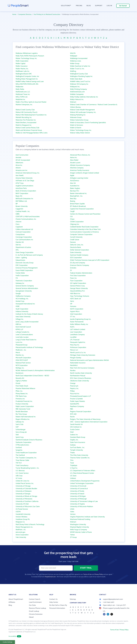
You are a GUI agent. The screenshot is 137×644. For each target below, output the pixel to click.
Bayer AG (19, 196)
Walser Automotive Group (79, 120)
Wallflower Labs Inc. (23, 71)
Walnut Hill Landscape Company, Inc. (83, 112)
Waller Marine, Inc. (22, 69)
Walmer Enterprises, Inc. (24, 105)
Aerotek (18, 158)
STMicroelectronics (22, 445)
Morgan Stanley (76, 358)
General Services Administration (27, 288)
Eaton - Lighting (21, 258)
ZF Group (73, 537)
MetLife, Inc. (20, 355)
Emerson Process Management (27, 268)
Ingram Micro (75, 312)
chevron (18, 222)
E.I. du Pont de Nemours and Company (29, 255)
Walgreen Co (20, 522)
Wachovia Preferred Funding (80, 519)
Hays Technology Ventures (80, 296)
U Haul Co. (74, 468)
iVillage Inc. (20, 319)
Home (14, 14)
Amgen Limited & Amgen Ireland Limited (85, 173)
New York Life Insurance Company (82, 368)
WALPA (73, 53)
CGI (71, 217)
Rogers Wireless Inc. (23, 419)
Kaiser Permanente (77, 322)
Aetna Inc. (74, 158)
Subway (73, 445)
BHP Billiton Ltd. (21, 201)
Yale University (21, 537)
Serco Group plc (21, 432)
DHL (17, 250)
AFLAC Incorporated (23, 160)
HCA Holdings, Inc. (22, 299)
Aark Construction (22, 155)
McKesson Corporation (78, 347)
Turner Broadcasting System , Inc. (27, 468)
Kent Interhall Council (23, 327)
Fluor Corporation (76, 281)
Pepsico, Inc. (74, 389)
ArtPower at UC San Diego (25, 181)
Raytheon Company (77, 406)
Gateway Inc (20, 283)
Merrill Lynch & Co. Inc (78, 353)
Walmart (73, 102)
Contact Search (35, 599)
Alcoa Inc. (19, 165)
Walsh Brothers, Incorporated (26, 123)
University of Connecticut (79, 489)
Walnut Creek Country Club (25, 110)
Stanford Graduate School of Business (29, 440)
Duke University (76, 252)
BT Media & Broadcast (78, 206)
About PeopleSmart (16, 599)
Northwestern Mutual (78, 376)
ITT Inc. (73, 317)
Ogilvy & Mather (21, 381)
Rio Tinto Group (21, 414)
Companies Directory (25, 14)
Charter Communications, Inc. (26, 219)
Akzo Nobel (74, 160)
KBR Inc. (19, 324)
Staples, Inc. (74, 440)
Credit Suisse (75, 240)
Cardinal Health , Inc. (23, 211)
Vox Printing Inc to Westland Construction (47, 14)
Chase (72, 219)
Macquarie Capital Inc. (78, 342)
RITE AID (73, 414)
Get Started (123, 6)
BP (17, 204)
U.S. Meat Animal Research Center (82, 473)
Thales (72, 453)
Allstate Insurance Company (80, 165)
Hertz (72, 301)
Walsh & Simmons (77, 125)
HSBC (18, 306)
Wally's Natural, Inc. (77, 99)
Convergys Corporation (24, 237)
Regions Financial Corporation (81, 412)
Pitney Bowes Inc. (22, 394)
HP (71, 304)
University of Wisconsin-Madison (82, 507)
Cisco (17, 224)
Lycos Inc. (19, 342)
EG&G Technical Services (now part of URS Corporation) (90, 260)
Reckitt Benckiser (22, 412)
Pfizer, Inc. (19, 391)
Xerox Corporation (22, 535)
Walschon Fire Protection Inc (26, 120)
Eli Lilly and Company (78, 263)
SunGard (19, 448)
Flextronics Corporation (24, 281)
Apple (72, 176)
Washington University (78, 525)
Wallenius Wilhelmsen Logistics (27, 53)
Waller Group (75, 64)
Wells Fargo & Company (79, 530)
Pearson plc (74, 386)
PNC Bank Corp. (21, 396)
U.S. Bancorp (20, 471)
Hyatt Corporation (22, 309)
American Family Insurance (80, 170)
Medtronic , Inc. (21, 350)
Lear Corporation (76, 332)
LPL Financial (75, 340)
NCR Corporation (22, 365)
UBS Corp (19, 476)
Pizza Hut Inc (75, 394)
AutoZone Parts (21, 188)
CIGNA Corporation (77, 222)
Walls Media (20, 89)
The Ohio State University (79, 455)
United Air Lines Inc (22, 481)
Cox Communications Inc (24, 240)
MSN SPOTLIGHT (22, 360)
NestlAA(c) (74, 365)
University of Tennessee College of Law (84, 501)
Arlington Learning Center (79, 178)
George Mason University (79, 288)
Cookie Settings (8, 642)
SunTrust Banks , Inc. (77, 448)
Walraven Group (76, 117)
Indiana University (22, 312)
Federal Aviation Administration (81, 273)
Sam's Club (19, 424)
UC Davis (73, 476)
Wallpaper (74, 56)
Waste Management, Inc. (24, 527)
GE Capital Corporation (78, 283)
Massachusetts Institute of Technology (29, 347)
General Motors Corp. (78, 286)
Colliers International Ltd (24, 229)
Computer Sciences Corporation (81, 235)
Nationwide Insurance (78, 363)
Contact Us (53, 599)
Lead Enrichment (35, 602)
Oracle (18, 383)
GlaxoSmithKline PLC (77, 291)
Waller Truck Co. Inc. (77, 69)
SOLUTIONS (66, 6)
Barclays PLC (75, 191)
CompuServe (20, 235)
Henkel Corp (20, 301)
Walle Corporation (22, 61)
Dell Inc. (18, 245)
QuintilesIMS (75, 404)
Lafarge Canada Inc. (23, 332)
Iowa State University (23, 317)
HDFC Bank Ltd (75, 299)
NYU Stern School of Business (81, 378)
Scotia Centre (75, 430)
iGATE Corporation (77, 309)
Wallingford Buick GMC (24, 74)
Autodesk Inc (75, 186)
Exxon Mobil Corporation (24, 270)
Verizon (73, 514)
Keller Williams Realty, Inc (79, 324)
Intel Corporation (76, 314)
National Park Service (23, 363)
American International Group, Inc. (28, 173)
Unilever (73, 478)
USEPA (18, 512)
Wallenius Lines (76, 61)
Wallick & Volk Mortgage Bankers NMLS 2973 (31, 133)
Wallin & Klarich (76, 128)
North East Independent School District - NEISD (32, 376)
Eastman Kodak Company (79, 255)
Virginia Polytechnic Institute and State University (87, 517)
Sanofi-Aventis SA (76, 424)
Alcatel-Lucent (75, 163)
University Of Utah (22, 504)
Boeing (73, 201)
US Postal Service (22, 509)
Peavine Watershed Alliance (25, 389)
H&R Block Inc (75, 294)
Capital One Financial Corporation (82, 209)
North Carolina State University (81, 373)
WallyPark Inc (20, 99)
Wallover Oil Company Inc (79, 84)
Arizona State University (24, 178)
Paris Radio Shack (22, 386)
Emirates (73, 268)
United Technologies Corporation (82, 483)
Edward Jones (20, 260)
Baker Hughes (75, 188)
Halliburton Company (23, 296)
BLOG (89, 6)
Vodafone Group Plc (23, 519)
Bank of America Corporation (26, 191)
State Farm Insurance (78, 442)
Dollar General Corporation (80, 250)
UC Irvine (19, 478)
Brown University (22, 206)
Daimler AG (20, 242)
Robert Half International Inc (26, 417)
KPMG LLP (19, 329)
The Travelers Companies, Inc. (26, 458)
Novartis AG (20, 378)
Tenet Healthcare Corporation (26, 453)
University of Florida (77, 491)
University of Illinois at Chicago (26, 496)
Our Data (32, 605)
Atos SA (73, 183)
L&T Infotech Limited (78, 329)
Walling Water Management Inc (27, 79)
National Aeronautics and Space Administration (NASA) (89, 360)
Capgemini (19, 209)
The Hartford (20, 455)
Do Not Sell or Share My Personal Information (58, 607)
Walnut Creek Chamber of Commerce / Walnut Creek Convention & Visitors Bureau (94, 106)
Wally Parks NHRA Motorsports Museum (30, 56)
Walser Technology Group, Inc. (26, 58)
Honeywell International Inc (25, 304)
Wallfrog (73, 71)
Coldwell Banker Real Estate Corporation (84, 227)
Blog (10, 605)
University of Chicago (23, 486)
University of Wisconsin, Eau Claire (28, 507)
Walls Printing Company (79, 89)
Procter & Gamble (76, 399)
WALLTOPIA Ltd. (22, 97)
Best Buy (73, 199)
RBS (72, 409)
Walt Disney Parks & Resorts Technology (30, 525)
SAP (17, 427)
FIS (17, 278)
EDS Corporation (76, 258)
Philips (72, 391)
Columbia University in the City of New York (85, 229)
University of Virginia (77, 504)
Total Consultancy (22, 465)
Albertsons (19, 163)
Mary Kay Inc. (75, 345)
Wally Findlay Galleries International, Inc (84, 97)
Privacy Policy (99, 574)
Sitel (17, 435)
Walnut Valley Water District (80, 133)
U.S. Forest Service (22, 473)
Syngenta (19, 450)
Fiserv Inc (73, 278)
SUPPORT (99, 6)
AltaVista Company (77, 168)
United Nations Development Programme (85, 481)
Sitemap (73, 599)
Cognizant (19, 227)
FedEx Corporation (22, 276)
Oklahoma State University (80, 381)
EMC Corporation (22, 265)
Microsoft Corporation (23, 358)
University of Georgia (23, 494)
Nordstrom (19, 373)
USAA (72, 509)
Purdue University (22, 404)
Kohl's (72, 327)
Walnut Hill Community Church (26, 112)
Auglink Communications (24, 186)
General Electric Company (25, 286)
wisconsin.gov (20, 532)
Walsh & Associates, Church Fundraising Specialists (88, 123)
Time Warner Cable (22, 460)
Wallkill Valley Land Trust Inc (80, 82)
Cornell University (76, 237)
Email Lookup (34, 611)
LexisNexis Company (77, 335)
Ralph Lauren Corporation (25, 406)
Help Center (54, 602)
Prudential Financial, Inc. (24, 401)
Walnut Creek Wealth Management (82, 110)
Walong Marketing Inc (78, 115)
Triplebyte (74, 465)
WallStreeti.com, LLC (23, 92)
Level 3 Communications (24, 335)
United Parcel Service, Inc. (25, 483)
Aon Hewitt (20, 176)
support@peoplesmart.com (111, 599)
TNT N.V (19, 463)
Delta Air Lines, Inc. (77, 245)
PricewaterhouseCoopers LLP (80, 396)
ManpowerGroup (22, 345)
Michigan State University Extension (83, 355)
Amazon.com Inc (22, 170)
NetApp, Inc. (20, 368)
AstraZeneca (75, 181)
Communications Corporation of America (84, 232)
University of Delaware (24, 491)
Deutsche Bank (75, 247)
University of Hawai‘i (77, 494)
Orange (73, 383)
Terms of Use (87, 574)
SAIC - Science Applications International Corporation (89, 422)
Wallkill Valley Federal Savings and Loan (30, 82)
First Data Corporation (78, 276)
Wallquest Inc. (75, 87)
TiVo (72, 460)
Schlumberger (21, 430)
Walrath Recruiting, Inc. (24, 117)
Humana (73, 306)
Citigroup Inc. (75, 224)
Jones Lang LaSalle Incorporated (27, 322)
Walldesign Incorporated (79, 58)
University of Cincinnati (78, 486)
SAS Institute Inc (76, 427)
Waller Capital (20, 64)
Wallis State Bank (76, 79)
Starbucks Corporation (23, 442)
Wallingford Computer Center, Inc (27, 76)
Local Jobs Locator (22, 337)
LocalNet (73, 337)
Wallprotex (19, 87)
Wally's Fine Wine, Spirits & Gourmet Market (31, 102)
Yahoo (72, 535)
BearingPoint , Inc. (76, 196)
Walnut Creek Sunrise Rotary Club (27, 128)
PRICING (79, 6)
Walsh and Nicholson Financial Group (29, 130)
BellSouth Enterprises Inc (24, 199)
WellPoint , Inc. (21, 530)
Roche (72, 417)
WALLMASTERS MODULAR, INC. (27, 84)
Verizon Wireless (21, 517)
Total (72, 463)
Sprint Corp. (20, 437)
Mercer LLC (74, 350)
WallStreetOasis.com (77, 92)
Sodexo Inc (74, 435)
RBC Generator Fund (23, 409)
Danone (73, 242)
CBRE (18, 214)
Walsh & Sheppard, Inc (24, 125)
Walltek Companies (77, 94)
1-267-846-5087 (107, 602)
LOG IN (109, 6)
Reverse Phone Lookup (38, 608)
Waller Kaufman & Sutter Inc (80, 66)
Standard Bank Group (78, 437)
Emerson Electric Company (80, 265)
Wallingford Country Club (79, 74)
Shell (72, 432)
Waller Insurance (22, 66)
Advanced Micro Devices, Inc (80, 155)
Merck (18, 353)
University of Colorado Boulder (26, 489)
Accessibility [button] (15, 636)
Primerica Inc (20, 399)
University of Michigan (78, 496)
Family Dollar (20, 273)
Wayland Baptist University (80, 527)
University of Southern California (27, 501)
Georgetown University (24, 291)
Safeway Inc (20, 422)
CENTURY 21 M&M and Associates (28, 217)
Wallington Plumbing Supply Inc (81, 76)
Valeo (72, 512)
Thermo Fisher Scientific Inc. (80, 458)
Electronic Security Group (25, 263)
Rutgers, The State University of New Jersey (85, 419)
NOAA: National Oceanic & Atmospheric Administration (35, 371)
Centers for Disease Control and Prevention (85, 214)
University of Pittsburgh (78, 499)
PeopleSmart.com (50, 577)
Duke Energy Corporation (25, 252)
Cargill (72, 211)
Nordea (73, 371)
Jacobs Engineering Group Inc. (81, 319)
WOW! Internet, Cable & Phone (81, 532)
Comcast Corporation (23, 232)
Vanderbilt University (23, 514)
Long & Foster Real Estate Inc (26, 340)
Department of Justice (23, 247)
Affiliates (12, 602)
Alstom (18, 168)
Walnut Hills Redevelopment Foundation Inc (31, 115)
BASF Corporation (22, 193)
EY (71, 270)
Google (18, 294)
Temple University (76, 450)
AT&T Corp (20, 183)
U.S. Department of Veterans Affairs (83, 471)
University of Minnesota (24, 499)
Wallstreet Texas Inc (23, 94)
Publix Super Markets (77, 401)
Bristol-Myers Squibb (77, 204)
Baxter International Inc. (79, 193)
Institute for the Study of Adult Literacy (29, 314)
